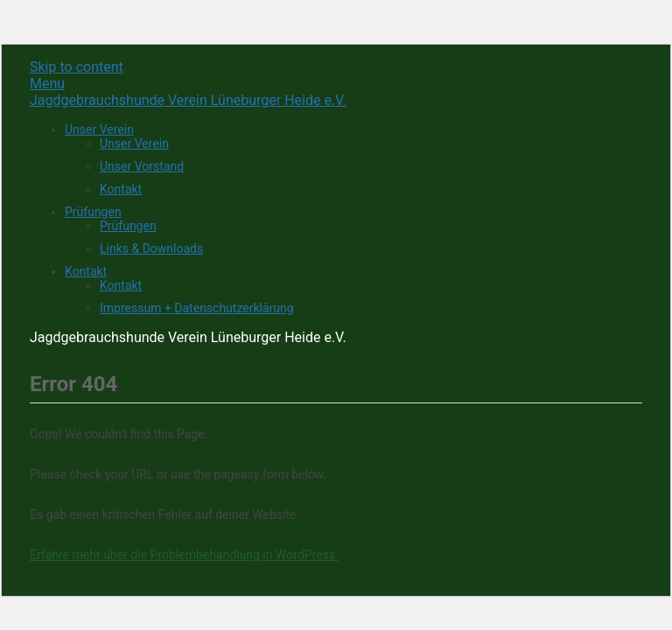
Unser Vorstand (142, 166)
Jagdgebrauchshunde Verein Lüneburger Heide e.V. (188, 100)
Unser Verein (99, 129)
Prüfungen (93, 212)
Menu (47, 84)
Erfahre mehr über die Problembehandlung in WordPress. (184, 555)
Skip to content (77, 67)
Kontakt (121, 189)
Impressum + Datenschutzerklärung (197, 308)
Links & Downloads (151, 248)
